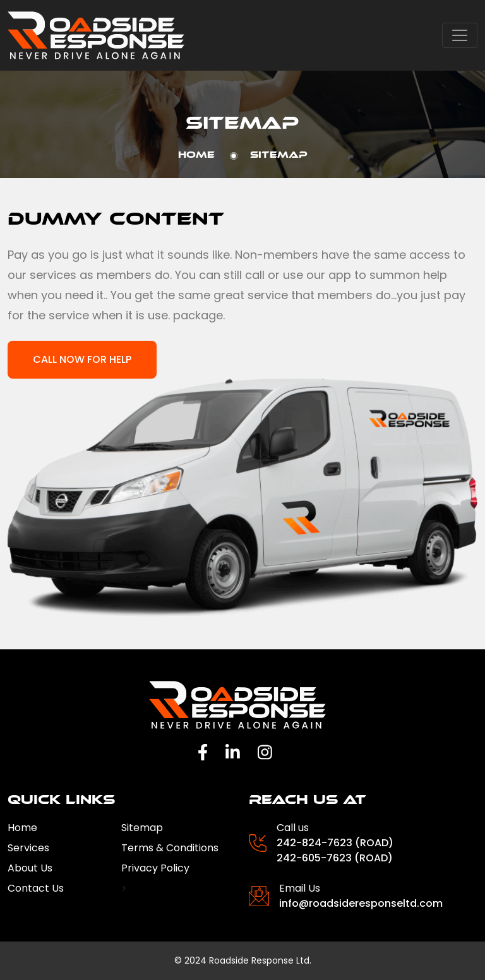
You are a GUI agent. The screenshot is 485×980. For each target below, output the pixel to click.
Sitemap (142, 828)
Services (28, 848)
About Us (30, 868)
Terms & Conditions (170, 848)
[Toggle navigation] (460, 35)
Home (196, 155)
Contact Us (36, 888)
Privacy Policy (155, 868)
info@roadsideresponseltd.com (361, 903)
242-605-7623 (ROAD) (335, 858)
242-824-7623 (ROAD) (335, 843)
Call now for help (82, 359)
